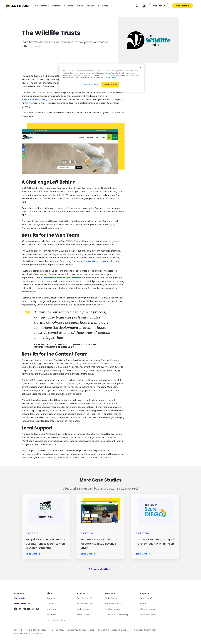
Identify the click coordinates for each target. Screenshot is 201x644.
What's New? (146, 598)
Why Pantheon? (85, 598)
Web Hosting (83, 609)
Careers (50, 604)
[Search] (137, 6)
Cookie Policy (58, 630)
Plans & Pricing (84, 615)
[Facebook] (16, 610)
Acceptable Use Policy (122, 630)
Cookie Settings (91, 84)
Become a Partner (113, 604)
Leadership (52, 609)
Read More (33, 554)
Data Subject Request (39, 630)
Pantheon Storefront (56, 620)
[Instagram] (33, 610)
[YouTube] (29, 610)
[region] (101, 78)
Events (143, 604)
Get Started (183, 6)
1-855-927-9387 (22, 604)
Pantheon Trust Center (145, 630)
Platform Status (147, 609)
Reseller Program (113, 609)
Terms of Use (103, 630)
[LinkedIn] (24, 610)
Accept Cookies (110, 85)
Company (51, 598)
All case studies (100, 569)
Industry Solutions (85, 604)
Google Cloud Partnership (117, 615)
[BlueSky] (37, 610)
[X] (20, 610)
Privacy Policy (20, 630)
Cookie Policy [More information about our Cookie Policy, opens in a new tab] (110, 77)
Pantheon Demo (148, 615)
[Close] (141, 68)
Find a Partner (111, 598)
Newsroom (51, 615)
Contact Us (159, 6)
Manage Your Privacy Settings (80, 630)
